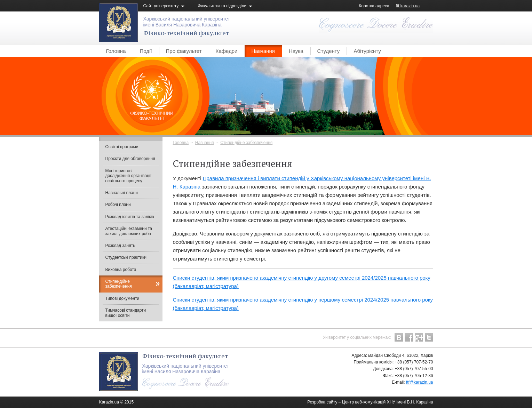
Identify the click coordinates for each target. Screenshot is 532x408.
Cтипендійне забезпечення (246, 143)
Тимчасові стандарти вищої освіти (126, 313)
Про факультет (184, 51)
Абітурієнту (367, 51)
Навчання (263, 51)
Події (146, 51)
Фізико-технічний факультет (186, 33)
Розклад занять (120, 246)
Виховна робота (121, 270)
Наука (296, 51)
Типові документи (122, 298)
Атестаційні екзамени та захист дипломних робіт (129, 231)
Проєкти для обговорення (130, 159)
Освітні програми (122, 147)
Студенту (329, 51)
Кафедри (227, 51)
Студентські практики (126, 257)
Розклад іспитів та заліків (130, 217)
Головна (116, 51)
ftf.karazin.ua (408, 6)
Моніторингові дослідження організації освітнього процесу (129, 176)
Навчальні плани (122, 193)
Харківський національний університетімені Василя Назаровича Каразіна (187, 22)
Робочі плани (118, 205)
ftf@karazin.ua (420, 382)
